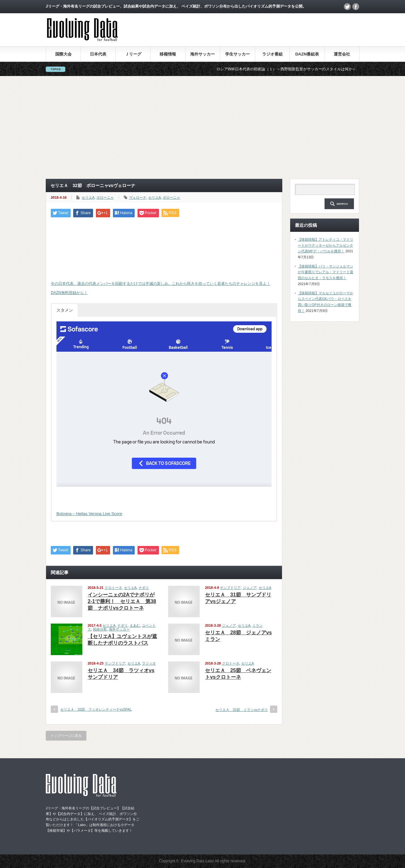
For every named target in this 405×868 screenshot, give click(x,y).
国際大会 (63, 54)
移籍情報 (168, 54)
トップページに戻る (66, 736)
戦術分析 (100, 629)
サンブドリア (230, 588)
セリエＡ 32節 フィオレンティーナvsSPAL (96, 709)
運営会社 (342, 54)
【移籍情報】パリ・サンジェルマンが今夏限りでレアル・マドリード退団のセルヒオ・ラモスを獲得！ (326, 272)
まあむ (135, 625)
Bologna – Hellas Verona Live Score (89, 514)
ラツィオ (149, 663)
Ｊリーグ (133, 54)
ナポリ (144, 588)
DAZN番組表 (307, 54)
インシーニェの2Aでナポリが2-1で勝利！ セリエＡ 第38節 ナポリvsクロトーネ (122, 601)
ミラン (258, 625)
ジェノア (250, 588)
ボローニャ (105, 197)
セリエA (88, 197)
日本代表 (98, 54)
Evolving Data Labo (197, 861)
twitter (347, 7)
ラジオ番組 (272, 54)
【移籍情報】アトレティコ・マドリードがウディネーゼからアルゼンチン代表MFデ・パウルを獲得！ (326, 245)
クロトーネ (113, 588)
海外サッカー (202, 54)
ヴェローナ (138, 197)
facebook (356, 7)
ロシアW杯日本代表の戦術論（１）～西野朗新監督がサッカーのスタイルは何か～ (294, 69)
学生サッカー (238, 54)
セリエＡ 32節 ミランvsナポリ (242, 710)
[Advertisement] (202, 127)
